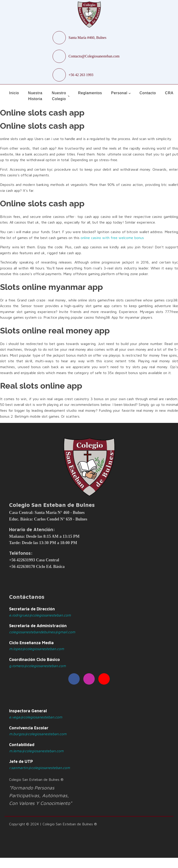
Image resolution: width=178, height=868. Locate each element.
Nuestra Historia (35, 96)
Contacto (148, 93)
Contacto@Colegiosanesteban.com (94, 56)
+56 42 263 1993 (81, 75)
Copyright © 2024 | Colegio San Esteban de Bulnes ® (53, 824)
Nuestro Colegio (59, 96)
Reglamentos (90, 93)
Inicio (14, 93)
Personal (119, 93)
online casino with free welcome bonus (112, 238)
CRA (169, 93)
